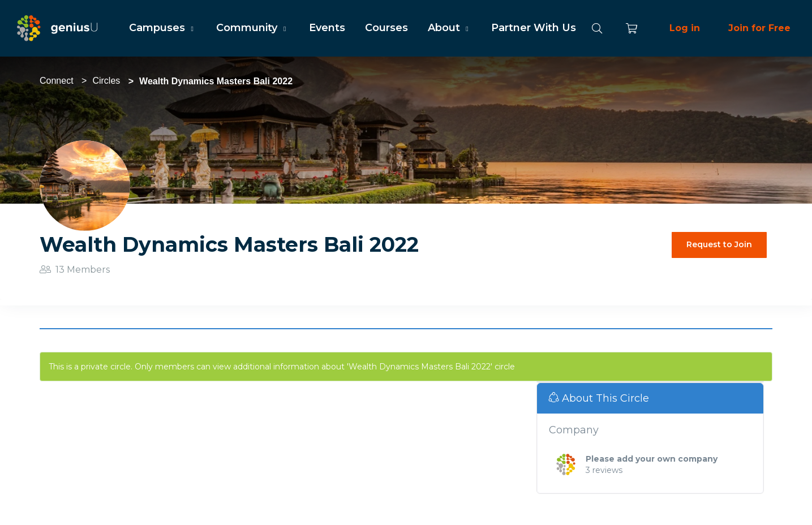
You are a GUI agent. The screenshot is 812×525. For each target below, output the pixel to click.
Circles (106, 81)
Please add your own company (652, 459)
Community (252, 28)
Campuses (163, 28)
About (450, 28)
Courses (386, 28)
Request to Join (719, 244)
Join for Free (759, 28)
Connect (57, 81)
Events (327, 28)
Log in (685, 28)
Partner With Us (534, 28)
